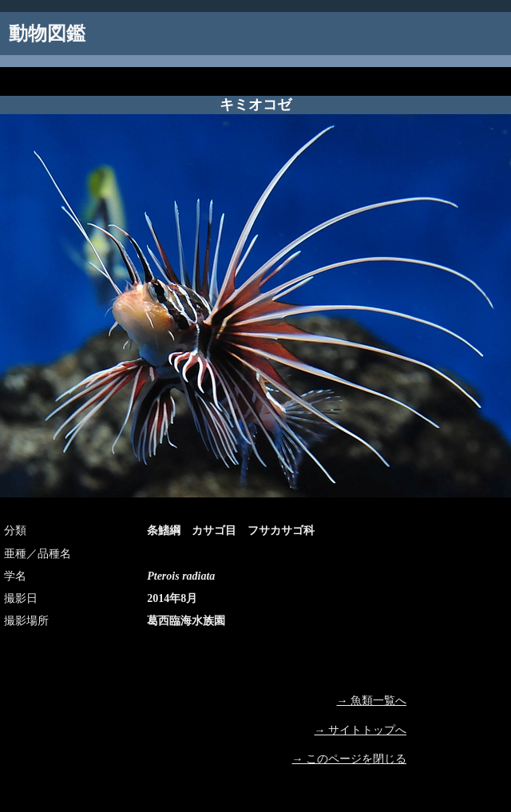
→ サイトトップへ (361, 730)
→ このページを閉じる (350, 759)
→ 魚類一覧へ (372, 701)
